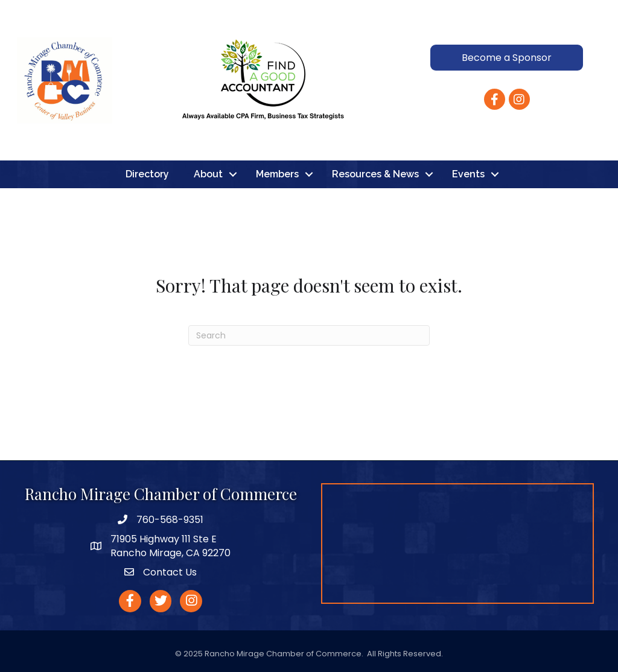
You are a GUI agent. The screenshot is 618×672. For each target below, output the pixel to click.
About (208, 174)
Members (277, 174)
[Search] (309, 335)
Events (468, 174)
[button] (507, 58)
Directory (147, 174)
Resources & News (375, 174)
